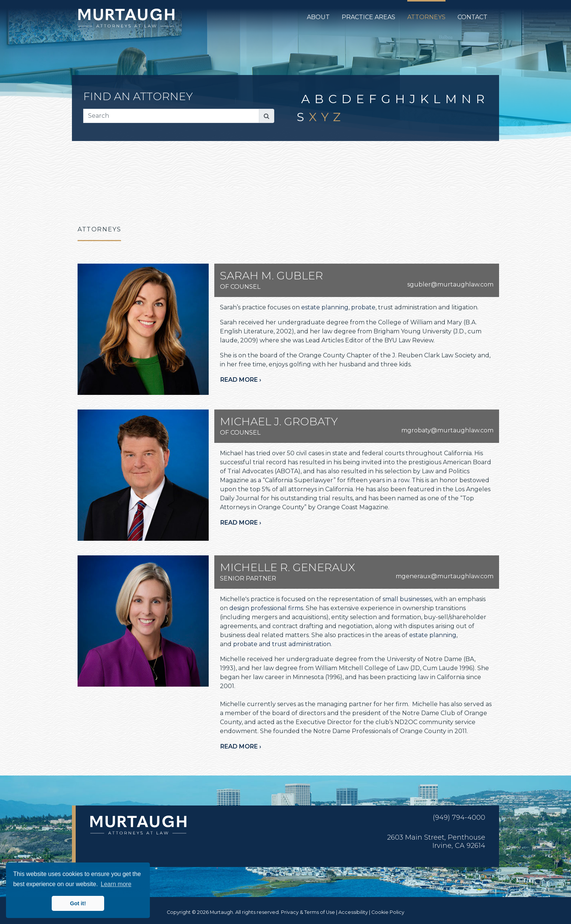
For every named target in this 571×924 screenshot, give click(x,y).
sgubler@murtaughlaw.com (450, 284)
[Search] (171, 116)
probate (363, 307)
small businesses (407, 599)
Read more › (241, 380)
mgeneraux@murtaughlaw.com (445, 576)
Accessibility (353, 912)
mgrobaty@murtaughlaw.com (447, 430)
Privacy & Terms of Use (308, 912)
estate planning (325, 307)
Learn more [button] (116, 884)
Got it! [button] (78, 903)
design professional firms (266, 608)
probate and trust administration (282, 644)
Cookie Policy (388, 912)
